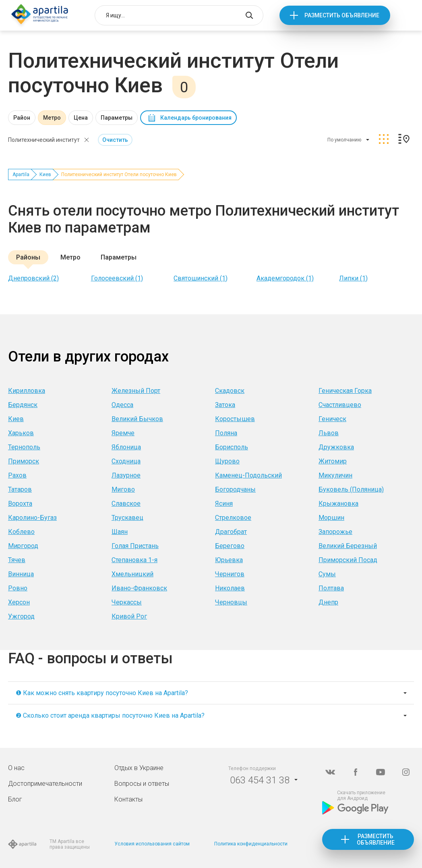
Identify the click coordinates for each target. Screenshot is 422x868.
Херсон (19, 602)
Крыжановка (338, 504)
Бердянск (23, 405)
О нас (16, 768)
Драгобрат (231, 532)
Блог (15, 799)
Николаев (230, 588)
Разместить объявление (342, 15)
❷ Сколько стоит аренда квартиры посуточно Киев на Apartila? (110, 715)
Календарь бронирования (196, 118)
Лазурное (126, 475)
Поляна (226, 433)
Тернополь (24, 447)
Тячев (17, 560)
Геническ (332, 419)
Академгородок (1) (285, 278)
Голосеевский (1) (117, 278)
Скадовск (230, 391)
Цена (81, 118)
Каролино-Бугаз (32, 518)
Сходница (126, 461)
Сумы (327, 574)
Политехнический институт (44, 140)
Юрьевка (229, 560)
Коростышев (235, 419)
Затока (225, 405)
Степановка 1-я (134, 560)
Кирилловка (27, 391)
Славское (126, 504)
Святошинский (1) (201, 278)
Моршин (331, 518)
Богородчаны (235, 489)
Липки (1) (353, 278)
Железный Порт (136, 391)
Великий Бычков (137, 419)
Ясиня (224, 504)
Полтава (331, 588)
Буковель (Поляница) (351, 489)
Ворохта (20, 504)
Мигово (123, 489)
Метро (52, 118)
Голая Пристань (135, 546)
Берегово (230, 546)
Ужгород (21, 616)
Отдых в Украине (139, 768)
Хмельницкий (132, 574)
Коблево (21, 532)
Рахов (17, 475)
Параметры (117, 118)
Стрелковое (233, 518)
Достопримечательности (45, 784)
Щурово (227, 461)
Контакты (128, 799)
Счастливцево (340, 405)
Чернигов (230, 574)
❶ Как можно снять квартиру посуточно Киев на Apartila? (102, 693)
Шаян (120, 532)
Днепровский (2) (33, 278)
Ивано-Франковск (139, 588)
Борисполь (232, 447)
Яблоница (126, 447)
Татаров (20, 489)
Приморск (24, 461)
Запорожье (335, 532)
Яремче (123, 433)
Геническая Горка (345, 391)
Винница (21, 574)
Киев (45, 174)
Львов (329, 433)
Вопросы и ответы (142, 784)
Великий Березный (348, 546)
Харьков (21, 433)
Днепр (328, 602)
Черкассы (127, 602)
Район (22, 118)
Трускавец (127, 518)
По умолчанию (344, 140)
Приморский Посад (348, 560)
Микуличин (335, 475)
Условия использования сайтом (152, 844)
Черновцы (231, 602)
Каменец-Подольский (248, 475)
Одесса (122, 405)
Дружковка (336, 447)
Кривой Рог (129, 616)
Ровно (18, 588)
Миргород (23, 546)
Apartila (21, 174)
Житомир (333, 461)
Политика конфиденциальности (251, 844)
